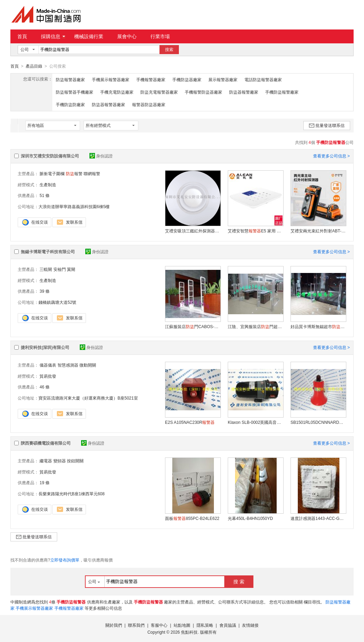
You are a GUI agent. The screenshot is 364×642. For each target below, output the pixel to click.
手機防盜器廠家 (187, 79)
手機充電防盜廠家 (117, 92)
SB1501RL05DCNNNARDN (318, 422)
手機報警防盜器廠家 (203, 92)
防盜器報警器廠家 (109, 104)
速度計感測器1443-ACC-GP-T (318, 518)
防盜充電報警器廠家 (159, 92)
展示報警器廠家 (223, 79)
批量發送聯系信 (327, 125)
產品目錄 (34, 66)
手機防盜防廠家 (70, 104)
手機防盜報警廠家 (282, 92)
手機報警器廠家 (151, 79)
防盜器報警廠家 (244, 92)
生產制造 (48, 185)
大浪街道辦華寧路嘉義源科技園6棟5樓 (74, 206)
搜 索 (239, 581)
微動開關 (88, 365)
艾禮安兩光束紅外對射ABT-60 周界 (318, 231)
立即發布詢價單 (65, 560)
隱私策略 (205, 625)
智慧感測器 (68, 365)
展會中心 (127, 36)
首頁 (22, 36)
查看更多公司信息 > (331, 156)
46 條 (45, 387)
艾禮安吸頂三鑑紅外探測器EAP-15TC (193, 231)
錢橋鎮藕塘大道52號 (57, 302)
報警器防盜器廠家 (149, 104)
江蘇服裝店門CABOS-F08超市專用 (193, 326)
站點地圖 (182, 625)
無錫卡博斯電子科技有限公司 (48, 251)
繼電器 (46, 461)
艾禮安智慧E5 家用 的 (255, 231)
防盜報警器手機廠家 (75, 92)
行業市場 (160, 36)
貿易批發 (48, 376)
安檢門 (60, 269)
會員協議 (228, 625)
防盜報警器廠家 (70, 79)
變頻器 (60, 461)
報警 (74, 173)
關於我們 (114, 625)
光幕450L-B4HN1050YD (250, 518)
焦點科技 (189, 632)
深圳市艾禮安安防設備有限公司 (50, 156)
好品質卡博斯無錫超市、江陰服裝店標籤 (318, 326)
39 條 (45, 291)
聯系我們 (136, 625)
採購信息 (53, 36)
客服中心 (159, 625)
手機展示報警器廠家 (111, 79)
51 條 (45, 195)
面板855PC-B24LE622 (192, 518)
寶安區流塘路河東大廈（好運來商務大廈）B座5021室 (88, 398)
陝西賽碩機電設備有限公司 (46, 443)
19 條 (45, 482)
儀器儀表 (48, 365)
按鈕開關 (75, 461)
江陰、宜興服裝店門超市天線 (255, 326)
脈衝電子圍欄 (52, 173)
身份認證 (101, 156)
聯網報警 (92, 173)
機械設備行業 (89, 36)
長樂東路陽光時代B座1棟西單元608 (72, 494)
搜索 (169, 50)
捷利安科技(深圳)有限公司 (45, 347)
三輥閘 (46, 269)
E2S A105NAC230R (190, 422)
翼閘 (71, 269)
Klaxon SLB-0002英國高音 (255, 422)
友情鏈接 (250, 625)
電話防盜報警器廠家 (263, 79)
